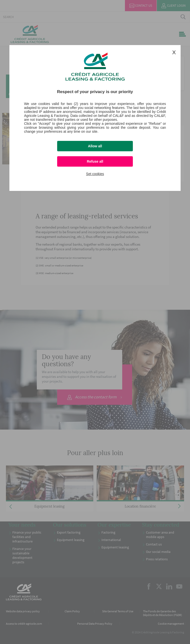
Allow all (95, 146)
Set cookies (95, 174)
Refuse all (95, 161)
